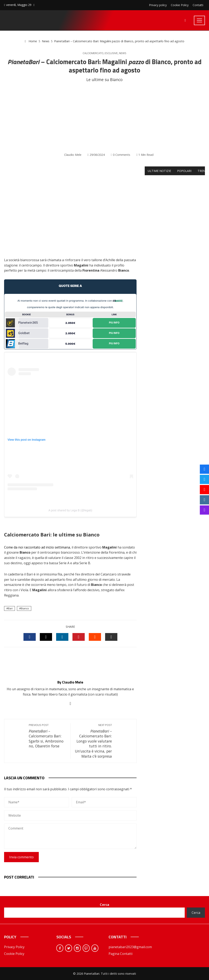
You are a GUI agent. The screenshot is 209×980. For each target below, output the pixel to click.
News (123, 53)
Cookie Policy (14, 954)
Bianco (25, 608)
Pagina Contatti (121, 954)
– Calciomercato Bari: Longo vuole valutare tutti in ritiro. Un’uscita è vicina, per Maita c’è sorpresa (93, 741)
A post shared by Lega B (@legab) (70, 510)
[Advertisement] (104, 118)
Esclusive (111, 53)
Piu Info (114, 323)
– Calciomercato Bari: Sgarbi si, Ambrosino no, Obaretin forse (48, 736)
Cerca (104, 905)
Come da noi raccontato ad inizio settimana (37, 547)
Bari (10, 608)
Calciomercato (93, 53)
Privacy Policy (14, 947)
